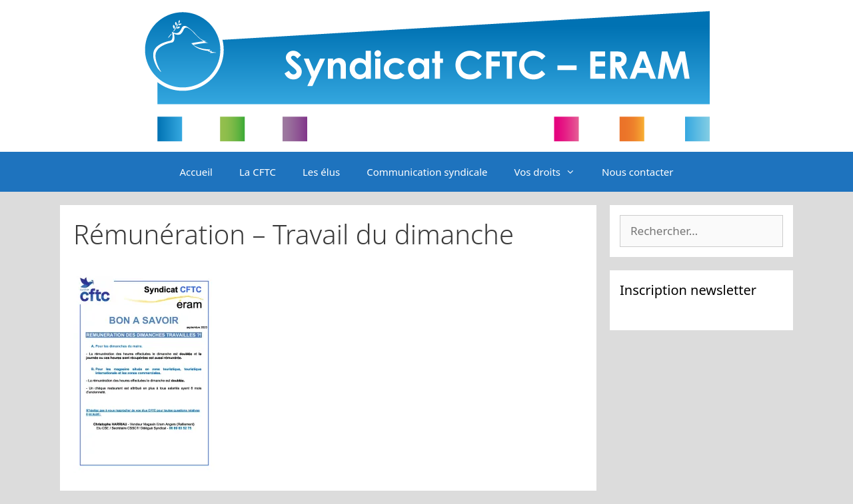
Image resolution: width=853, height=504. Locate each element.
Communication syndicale (427, 172)
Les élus (321, 172)
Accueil (196, 172)
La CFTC (258, 172)
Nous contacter (637, 172)
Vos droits (551, 172)
